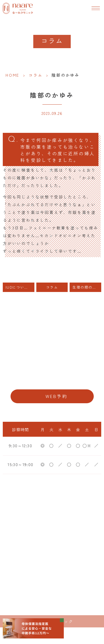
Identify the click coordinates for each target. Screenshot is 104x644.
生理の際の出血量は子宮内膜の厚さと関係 (87, 287)
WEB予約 (57, 396)
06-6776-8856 (52, 379)
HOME (12, 75)
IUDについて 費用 (20, 287)
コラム (35, 75)
